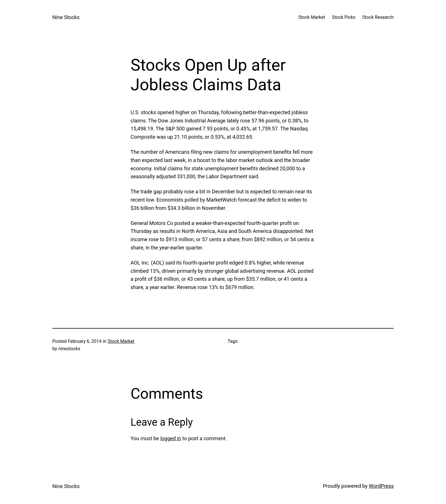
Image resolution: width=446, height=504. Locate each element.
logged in (171, 438)
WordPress (381, 486)
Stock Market (121, 341)
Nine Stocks (66, 17)
